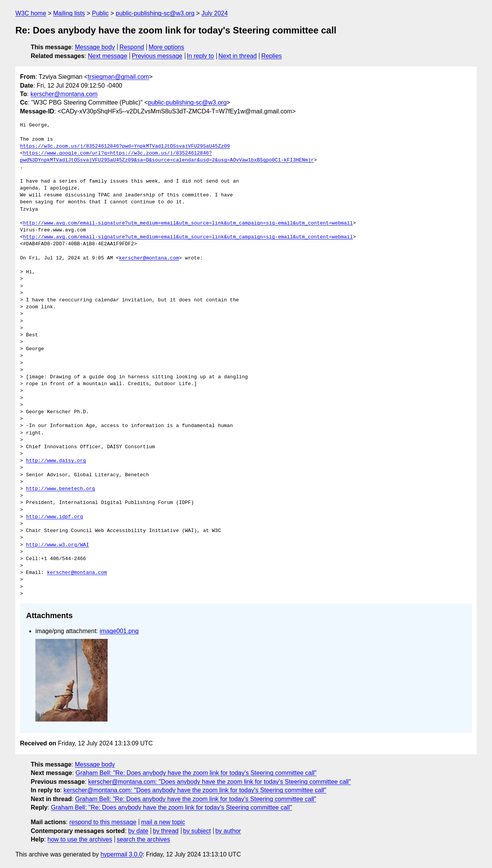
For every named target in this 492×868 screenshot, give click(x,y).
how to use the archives (80, 839)
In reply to (200, 56)
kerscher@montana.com (64, 94)
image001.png (119, 631)
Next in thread (238, 56)
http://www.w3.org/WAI (58, 545)
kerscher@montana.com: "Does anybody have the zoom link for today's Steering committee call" (219, 782)
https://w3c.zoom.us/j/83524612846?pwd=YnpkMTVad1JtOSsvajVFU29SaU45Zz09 (125, 146)
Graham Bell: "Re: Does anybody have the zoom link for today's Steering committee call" (196, 773)
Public (100, 13)
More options (167, 47)
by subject (197, 831)
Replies (272, 56)
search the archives (144, 839)
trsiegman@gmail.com (118, 77)
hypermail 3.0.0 (121, 854)
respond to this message (103, 822)
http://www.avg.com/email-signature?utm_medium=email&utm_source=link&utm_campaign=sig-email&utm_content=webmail (188, 223)
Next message (108, 56)
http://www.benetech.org (61, 489)
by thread (166, 831)
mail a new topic (163, 822)
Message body (95, 47)
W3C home (31, 13)
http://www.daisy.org (56, 461)
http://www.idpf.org (55, 517)
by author (228, 831)
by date (138, 831)
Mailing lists (69, 13)
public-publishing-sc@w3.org (155, 13)
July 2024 (215, 13)
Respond (132, 47)
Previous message (157, 56)
